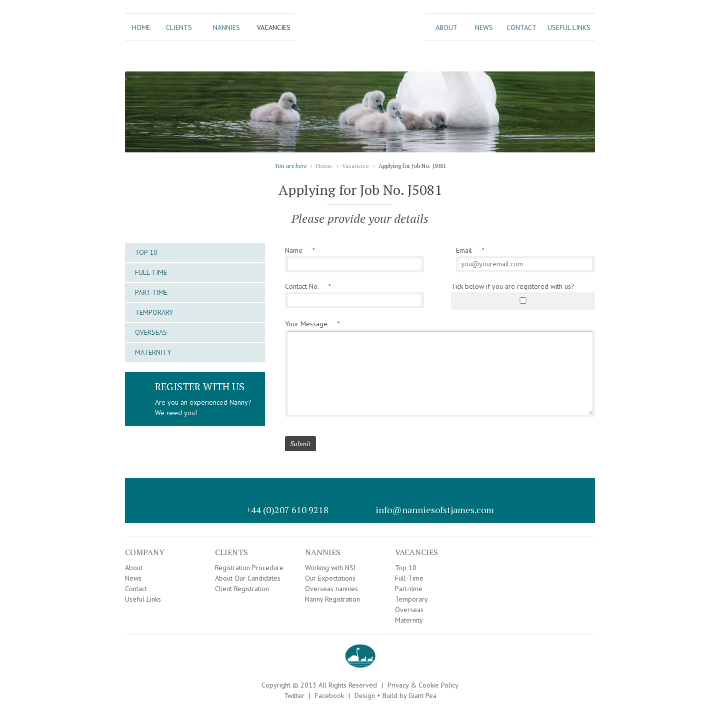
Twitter (294, 696)
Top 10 (146, 252)
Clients (179, 27)
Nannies (226, 27)
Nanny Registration (332, 599)
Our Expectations (330, 578)
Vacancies (274, 27)
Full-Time (151, 272)
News (484, 27)
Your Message (312, 324)
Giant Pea (422, 696)
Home (141, 27)
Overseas (151, 332)
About (446, 27)
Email (470, 250)
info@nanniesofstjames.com (435, 510)
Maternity (153, 352)
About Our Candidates (248, 578)
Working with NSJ (330, 568)
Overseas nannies (331, 589)
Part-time (151, 292)
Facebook (329, 696)
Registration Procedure (249, 568)
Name (300, 250)
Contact (521, 27)
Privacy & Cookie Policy (423, 685)
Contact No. (308, 286)
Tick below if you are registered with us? (513, 286)
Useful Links (569, 27)
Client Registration (242, 589)
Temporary (154, 312)
